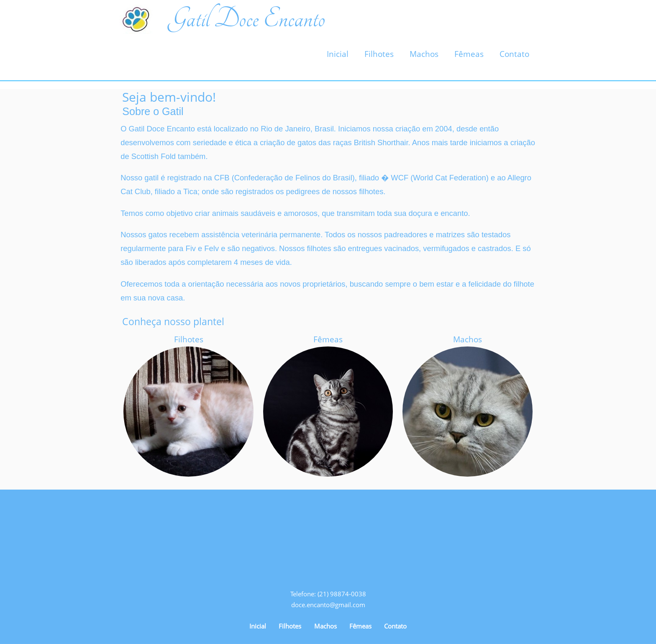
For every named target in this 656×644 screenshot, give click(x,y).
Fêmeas (469, 54)
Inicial (338, 54)
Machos (424, 54)
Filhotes (379, 54)
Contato (514, 54)
